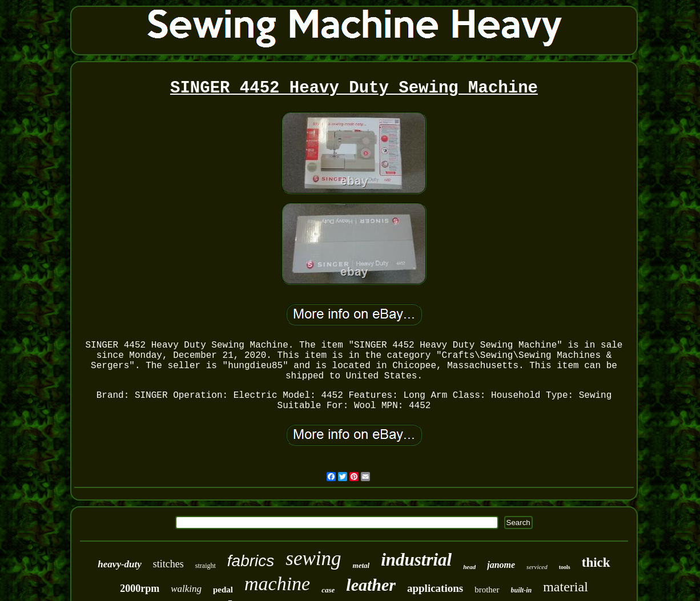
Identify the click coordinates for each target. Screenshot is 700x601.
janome (501, 565)
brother (487, 590)
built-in (522, 590)
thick (596, 562)
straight (206, 566)
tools (565, 567)
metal (361, 565)
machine (277, 584)
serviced (537, 567)
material (566, 587)
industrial (416, 560)
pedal (223, 590)
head (469, 567)
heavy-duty (119, 564)
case (328, 590)
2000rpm (140, 588)
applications (435, 588)
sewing (313, 558)
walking (186, 589)
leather (371, 585)
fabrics (251, 561)
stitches (168, 564)
